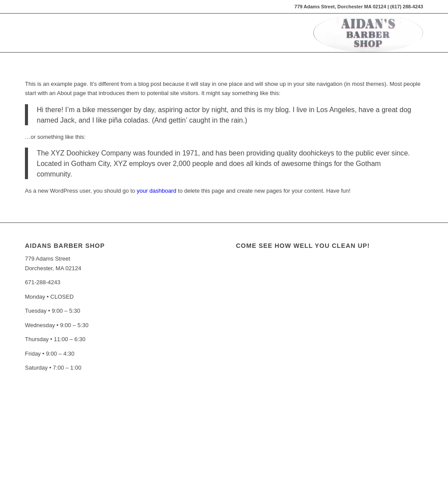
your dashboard (157, 191)
